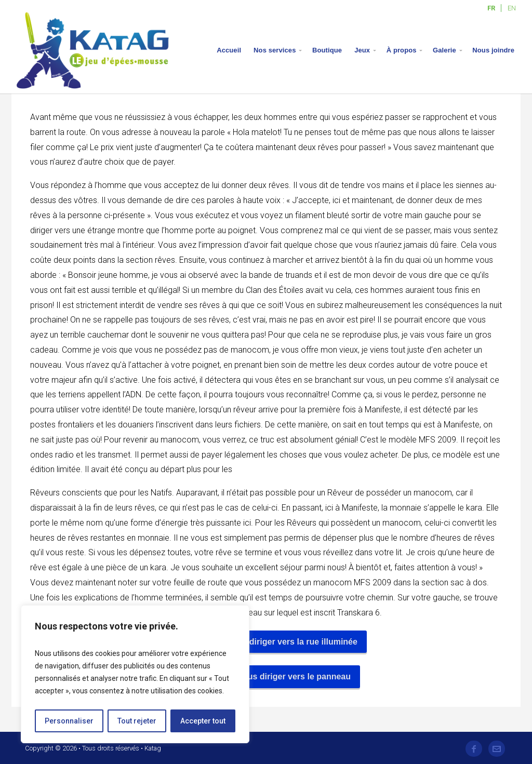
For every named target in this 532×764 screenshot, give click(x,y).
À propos (402, 50)
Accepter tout (203, 721)
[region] (135, 674)
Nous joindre (493, 50)
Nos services (275, 50)
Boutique (327, 50)
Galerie (444, 50)
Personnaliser (69, 721)
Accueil (229, 50)
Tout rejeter (137, 721)
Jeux (362, 50)
